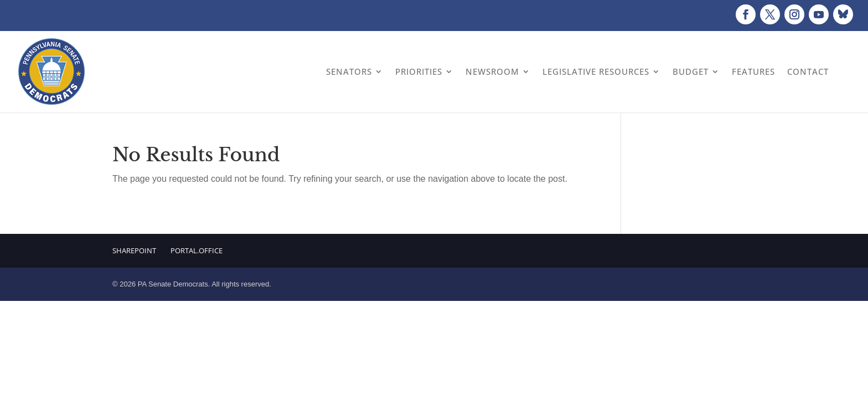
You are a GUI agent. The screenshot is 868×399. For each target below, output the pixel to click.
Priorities (419, 71)
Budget (691, 71)
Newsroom (492, 71)
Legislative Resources (596, 71)
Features (753, 71)
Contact (808, 71)
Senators (349, 71)
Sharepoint (134, 250)
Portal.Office (197, 250)
